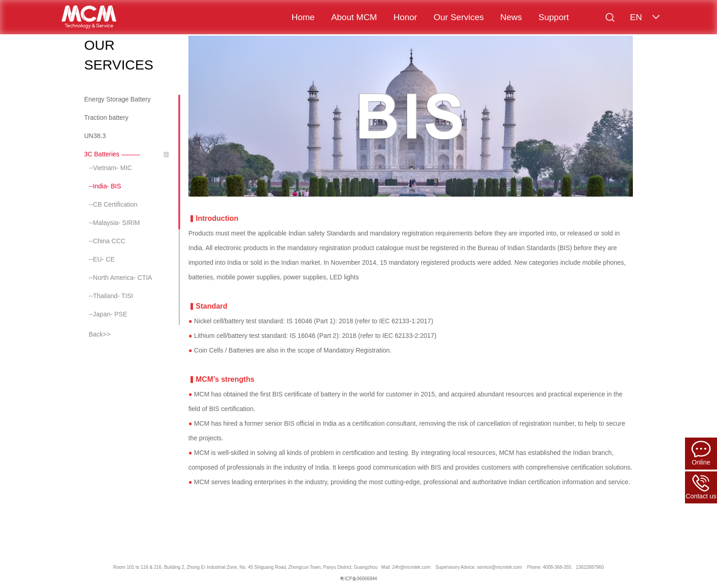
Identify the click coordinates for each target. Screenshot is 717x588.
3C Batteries (102, 154)
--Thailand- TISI (111, 296)
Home (303, 17)
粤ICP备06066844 (358, 579)
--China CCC (107, 241)
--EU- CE (102, 259)
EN (636, 17)
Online (701, 453)
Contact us (701, 487)
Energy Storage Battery (118, 99)
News (511, 17)
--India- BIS (105, 186)
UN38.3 (95, 136)
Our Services (459, 17)
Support (554, 17)
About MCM (354, 17)
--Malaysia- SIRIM (114, 223)
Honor (405, 17)
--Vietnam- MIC (110, 168)
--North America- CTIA (120, 278)
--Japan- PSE (108, 314)
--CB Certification (113, 204)
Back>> (99, 334)
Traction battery (106, 118)
